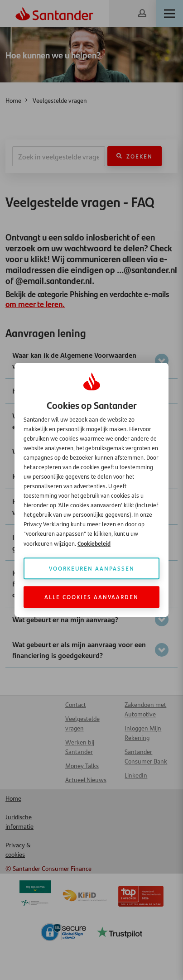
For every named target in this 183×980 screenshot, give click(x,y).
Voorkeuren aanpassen (92, 569)
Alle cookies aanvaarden (91, 597)
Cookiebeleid (94, 544)
